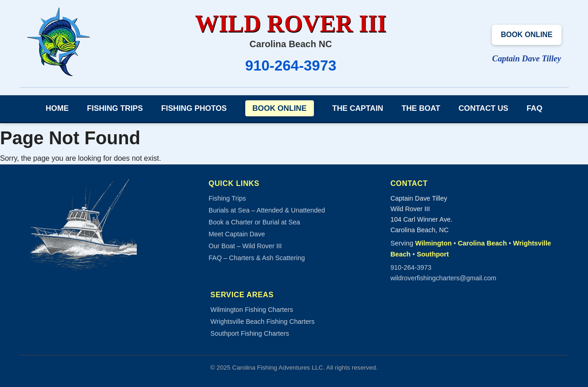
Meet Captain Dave (237, 234)
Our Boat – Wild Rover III (245, 246)
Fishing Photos (194, 108)
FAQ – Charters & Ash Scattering (257, 258)
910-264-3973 (291, 65)
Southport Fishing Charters (250, 333)
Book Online (526, 35)
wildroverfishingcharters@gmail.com (443, 278)
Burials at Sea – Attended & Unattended (267, 210)
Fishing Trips (115, 108)
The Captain (358, 108)
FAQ (535, 108)
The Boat (421, 108)
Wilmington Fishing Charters (252, 310)
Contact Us (483, 108)
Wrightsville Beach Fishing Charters (263, 322)
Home (57, 108)
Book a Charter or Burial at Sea (254, 222)
